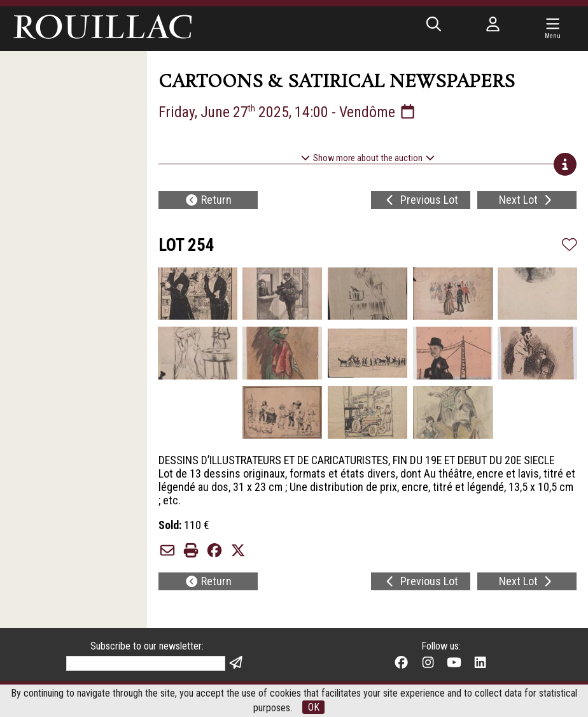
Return (208, 200)
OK (314, 707)
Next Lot (527, 200)
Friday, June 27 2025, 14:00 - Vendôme (288, 112)
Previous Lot (421, 200)
